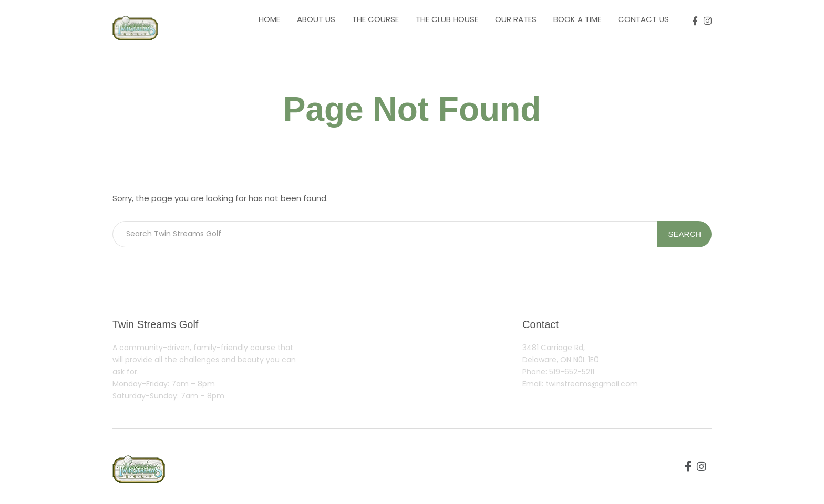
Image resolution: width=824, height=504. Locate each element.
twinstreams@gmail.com (592, 384)
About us (316, 19)
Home (269, 19)
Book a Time (577, 19)
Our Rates (516, 19)
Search (684, 234)
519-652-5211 (572, 372)
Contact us (643, 19)
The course (375, 19)
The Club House (447, 19)
